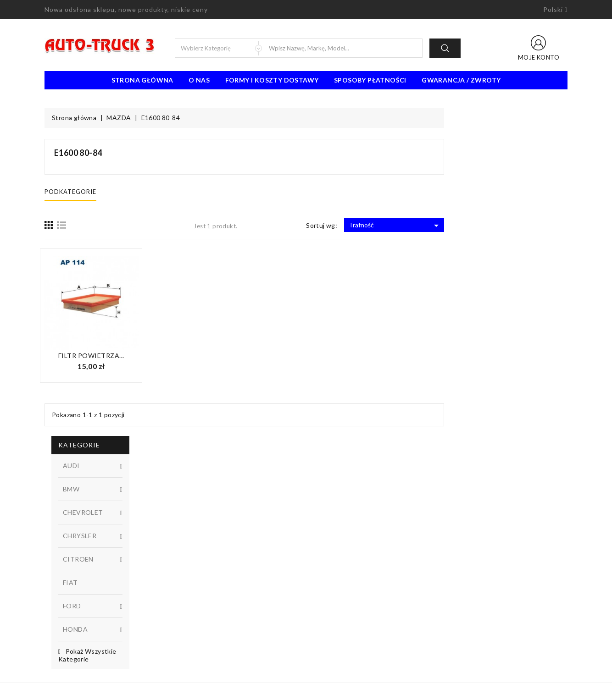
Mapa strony (331, 603)
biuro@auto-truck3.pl (87, 658)
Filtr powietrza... (215, 356)
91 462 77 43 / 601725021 (96, 645)
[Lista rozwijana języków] (555, 10)
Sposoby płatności (370, 80)
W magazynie (102, 416)
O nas (199, 80)
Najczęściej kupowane (210, 590)
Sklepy (322, 617)
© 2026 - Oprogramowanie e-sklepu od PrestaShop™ (306, 689)
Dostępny (102, 400)
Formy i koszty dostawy (272, 80)
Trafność (519, 226)
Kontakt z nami (334, 590)
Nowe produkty (201, 576)
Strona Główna (142, 80)
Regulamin (328, 562)
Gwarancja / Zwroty (461, 80)
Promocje (192, 562)
